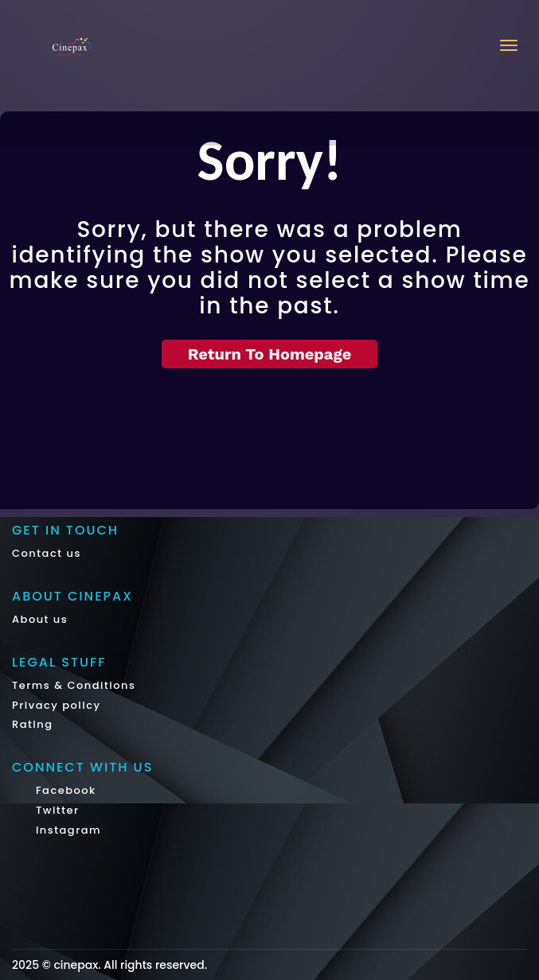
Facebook (64, 790)
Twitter (56, 810)
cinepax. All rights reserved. (130, 965)
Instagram (66, 830)
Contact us (47, 553)
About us (40, 619)
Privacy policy (57, 705)
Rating (33, 724)
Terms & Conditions (74, 685)
